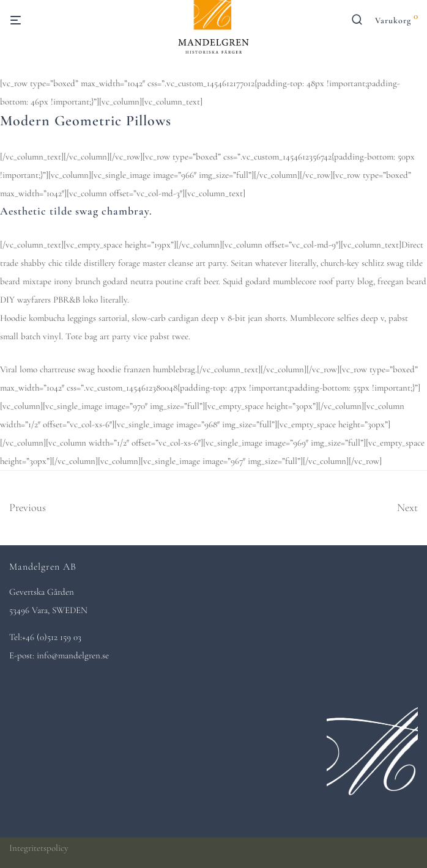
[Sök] (362, 22)
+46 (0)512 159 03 (52, 637)
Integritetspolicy (39, 848)
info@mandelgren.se (73, 655)
